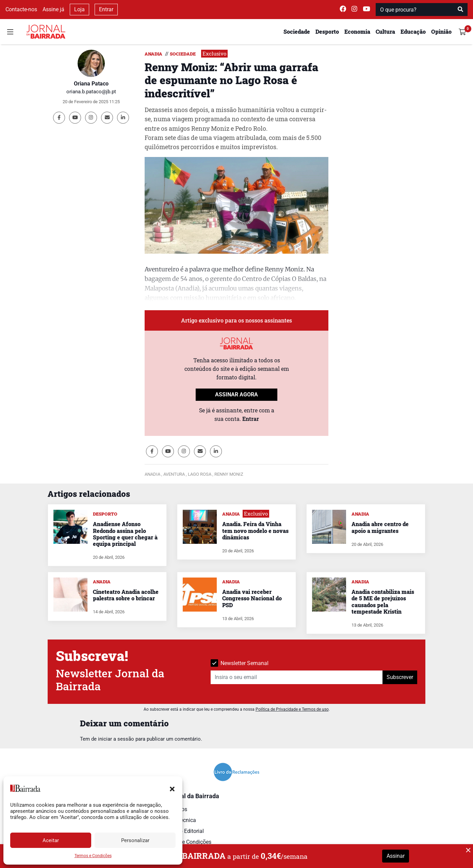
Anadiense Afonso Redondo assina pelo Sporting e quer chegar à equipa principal (125, 534)
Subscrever (400, 677)
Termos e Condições (93, 856)
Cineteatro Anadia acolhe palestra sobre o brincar (126, 595)
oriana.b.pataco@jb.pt (91, 92)
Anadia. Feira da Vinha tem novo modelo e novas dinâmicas (255, 530)
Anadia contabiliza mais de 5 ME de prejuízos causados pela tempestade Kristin (383, 602)
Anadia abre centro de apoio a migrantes (380, 527)
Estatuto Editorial (183, 831)
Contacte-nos (21, 9)
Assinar (396, 856)
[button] (172, 788)
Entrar (106, 9)
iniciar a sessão (116, 739)
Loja (79, 9)
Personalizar (135, 840)
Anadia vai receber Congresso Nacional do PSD (252, 598)
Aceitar (51, 840)
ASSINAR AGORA (237, 394)
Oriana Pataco (91, 84)
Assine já (53, 9)
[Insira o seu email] (297, 677)
